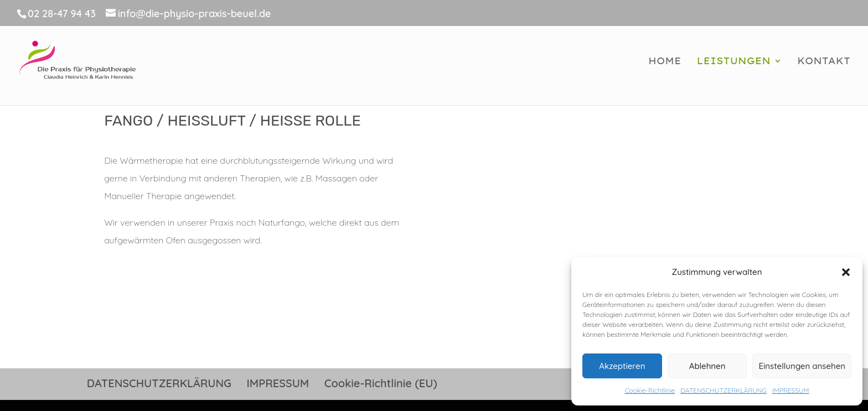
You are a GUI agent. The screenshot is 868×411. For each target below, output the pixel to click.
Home (665, 62)
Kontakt (824, 62)
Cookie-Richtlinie (650, 390)
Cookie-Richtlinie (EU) (381, 383)
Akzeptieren (622, 366)
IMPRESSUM (790, 390)
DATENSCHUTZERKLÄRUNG (724, 390)
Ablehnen (707, 366)
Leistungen (733, 62)
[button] (846, 272)
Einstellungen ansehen (802, 366)
